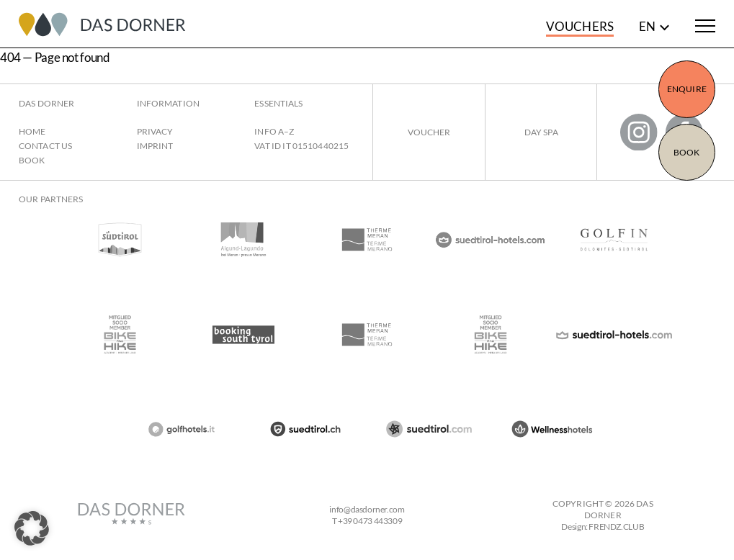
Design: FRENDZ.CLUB (603, 527)
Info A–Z (274, 131)
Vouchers (580, 26)
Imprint (155, 146)
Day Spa (541, 132)
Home (32, 131)
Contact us (45, 146)
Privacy (155, 131)
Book (686, 152)
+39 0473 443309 (370, 521)
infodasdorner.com (367, 509)
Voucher (429, 132)
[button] (32, 528)
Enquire (687, 89)
